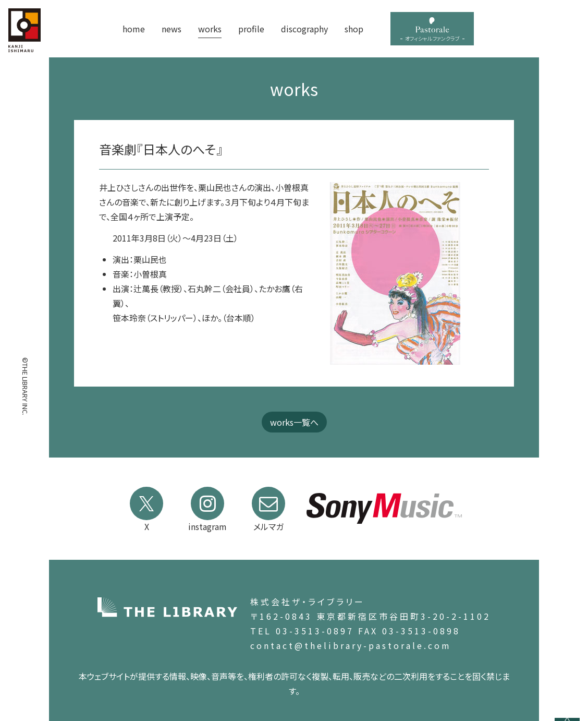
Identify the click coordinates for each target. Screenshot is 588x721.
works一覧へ (294, 422)
